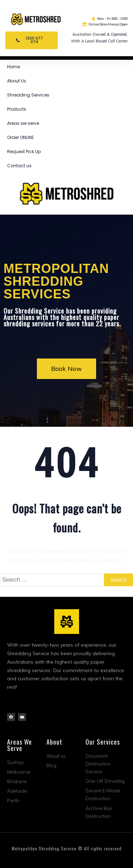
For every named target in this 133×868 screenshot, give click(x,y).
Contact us (19, 166)
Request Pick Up (24, 152)
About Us (17, 81)
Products (17, 109)
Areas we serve (23, 123)
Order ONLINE (20, 137)
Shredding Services (28, 95)
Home (13, 67)
